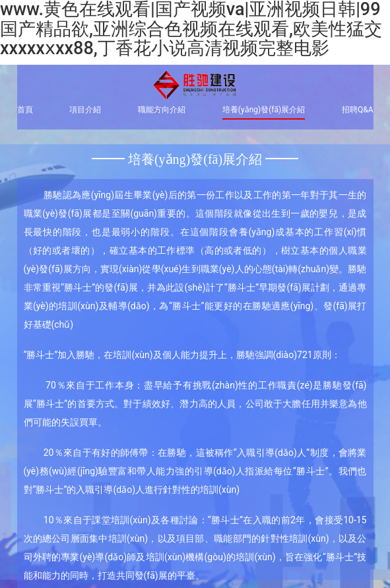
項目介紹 (85, 110)
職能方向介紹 (162, 110)
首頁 (25, 110)
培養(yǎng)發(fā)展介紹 (264, 110)
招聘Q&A (358, 110)
